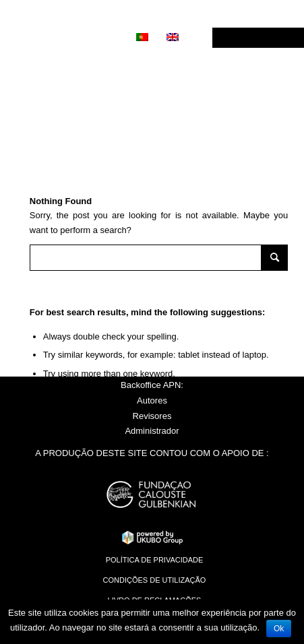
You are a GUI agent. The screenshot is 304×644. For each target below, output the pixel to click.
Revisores (152, 416)
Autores (152, 400)
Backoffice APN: (152, 385)
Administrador (152, 431)
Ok (279, 629)
